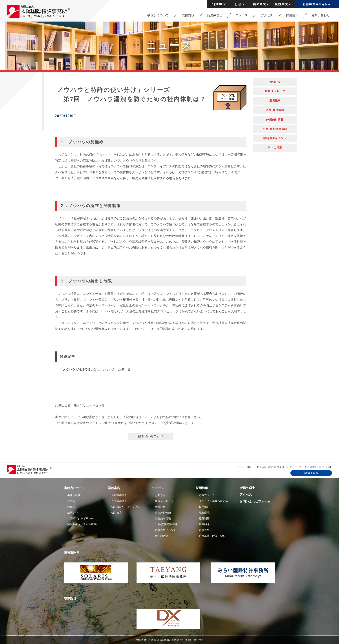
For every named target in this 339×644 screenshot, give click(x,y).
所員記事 (275, 101)
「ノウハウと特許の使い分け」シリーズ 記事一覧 (95, 369)
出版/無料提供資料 (275, 129)
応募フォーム (207, 495)
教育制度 (204, 518)
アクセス (267, 15)
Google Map (311, 473)
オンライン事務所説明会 (213, 501)
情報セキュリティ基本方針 (83, 524)
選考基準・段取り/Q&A (213, 536)
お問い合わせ (321, 15)
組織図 (71, 507)
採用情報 (292, 15)
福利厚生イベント (275, 138)
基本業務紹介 (119, 495)
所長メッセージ (275, 91)
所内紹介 (73, 501)
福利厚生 (204, 530)
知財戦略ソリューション (126, 507)
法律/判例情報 (275, 110)
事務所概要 (74, 495)
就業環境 (204, 513)
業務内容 (188, 15)
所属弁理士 (215, 15)
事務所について (158, 15)
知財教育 (117, 513)
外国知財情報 (275, 120)
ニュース (242, 15)
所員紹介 (204, 524)
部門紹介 (73, 513)
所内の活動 (275, 148)
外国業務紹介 (119, 501)
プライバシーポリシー (80, 518)
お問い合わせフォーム (151, 436)
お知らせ (275, 82)
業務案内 (114, 488)
